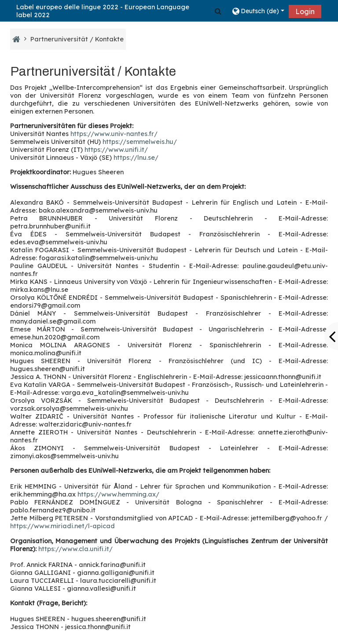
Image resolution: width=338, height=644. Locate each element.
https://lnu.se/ (136, 158)
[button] (218, 11)
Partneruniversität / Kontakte (77, 39)
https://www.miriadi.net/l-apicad (62, 526)
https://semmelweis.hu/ (140, 142)
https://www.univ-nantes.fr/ (114, 134)
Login (305, 11)
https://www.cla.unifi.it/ (75, 549)
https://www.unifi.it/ (116, 150)
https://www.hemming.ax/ (118, 494)
